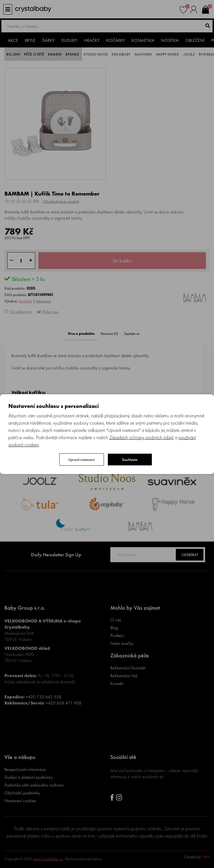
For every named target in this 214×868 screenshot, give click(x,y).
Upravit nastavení (82, 460)
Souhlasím (130, 460)
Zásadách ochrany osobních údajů (141, 437)
